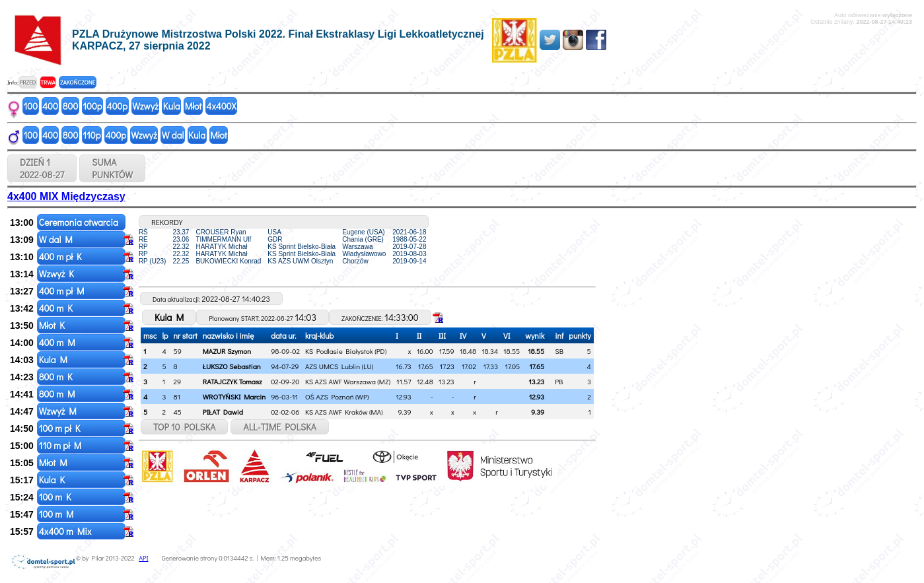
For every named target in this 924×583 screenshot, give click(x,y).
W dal (173, 135)
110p (91, 135)
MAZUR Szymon (227, 351)
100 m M (57, 514)
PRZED (27, 82)
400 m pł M (63, 291)
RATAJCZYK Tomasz (232, 381)
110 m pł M (61, 445)
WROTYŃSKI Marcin (234, 396)
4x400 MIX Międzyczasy (66, 196)
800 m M (58, 394)
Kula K (53, 480)
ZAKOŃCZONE (78, 82)
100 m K (56, 497)
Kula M (54, 360)
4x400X (221, 106)
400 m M (58, 342)
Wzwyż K (57, 274)
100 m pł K (61, 428)
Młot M (54, 463)
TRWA (48, 82)
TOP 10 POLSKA (185, 427)
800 (70, 106)
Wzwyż (145, 106)
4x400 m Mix (66, 531)
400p (118, 106)
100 (31, 106)
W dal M (57, 239)
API (143, 558)
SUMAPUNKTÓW (112, 168)
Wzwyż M (59, 411)
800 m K (57, 377)
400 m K (57, 308)
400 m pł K (61, 257)
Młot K (53, 325)
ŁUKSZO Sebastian (232, 366)
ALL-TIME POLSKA (280, 427)
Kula (172, 106)
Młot (194, 106)
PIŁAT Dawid (223, 412)
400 (50, 106)
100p (92, 106)
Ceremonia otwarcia (80, 222)
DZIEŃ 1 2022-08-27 (42, 168)
